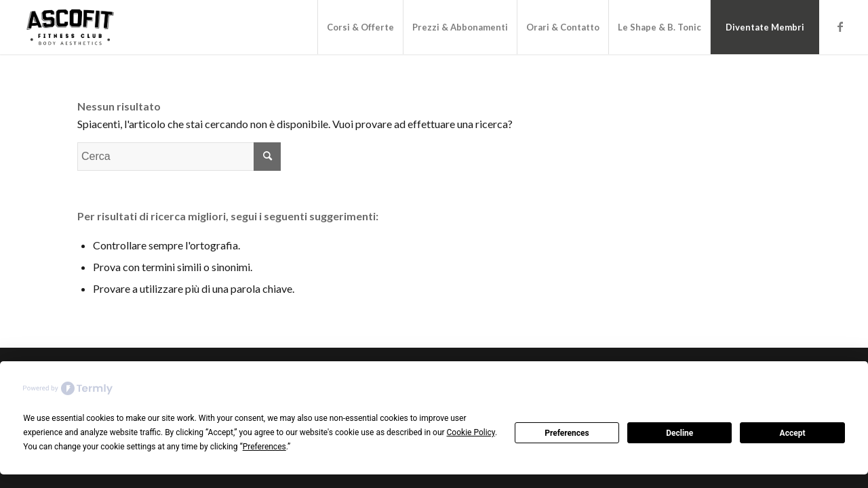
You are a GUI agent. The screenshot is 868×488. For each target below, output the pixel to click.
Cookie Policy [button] (471, 432)
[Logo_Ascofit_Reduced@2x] (70, 27)
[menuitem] (360, 27)
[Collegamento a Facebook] (840, 26)
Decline (679, 433)
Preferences (567, 433)
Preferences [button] (264, 447)
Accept (793, 433)
